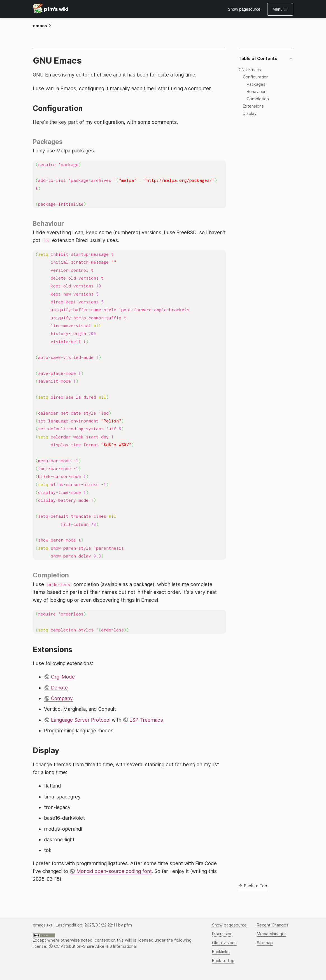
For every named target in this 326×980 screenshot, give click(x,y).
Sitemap (265, 943)
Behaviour (256, 92)
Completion (258, 99)
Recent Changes (273, 925)
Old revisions (224, 943)
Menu (280, 9)
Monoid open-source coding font (114, 871)
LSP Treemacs (146, 720)
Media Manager (271, 934)
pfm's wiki (56, 9)
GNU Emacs (250, 70)
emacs (40, 26)
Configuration (256, 77)
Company (62, 698)
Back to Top (253, 886)
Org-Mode (63, 677)
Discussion (222, 934)
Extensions (253, 106)
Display (250, 113)
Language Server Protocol (81, 720)
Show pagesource (244, 9)
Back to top (223, 961)
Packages (256, 84)
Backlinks (221, 952)
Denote (59, 688)
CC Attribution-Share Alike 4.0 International (95, 946)
